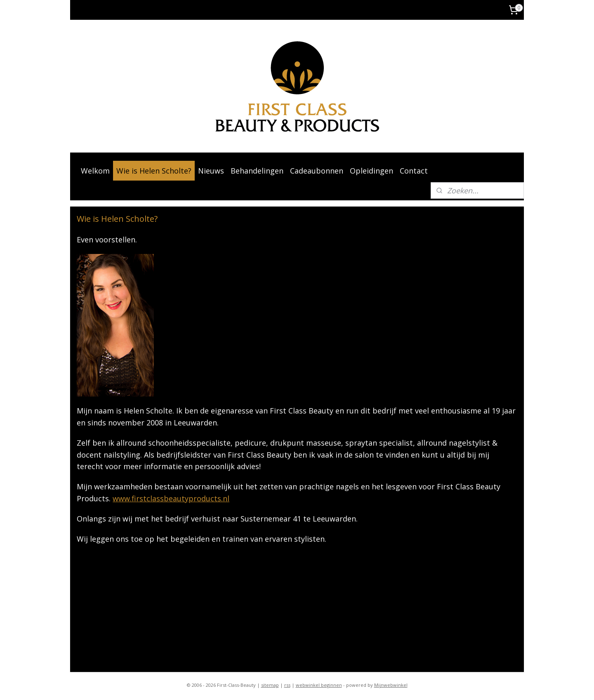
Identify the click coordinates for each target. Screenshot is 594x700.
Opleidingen (371, 171)
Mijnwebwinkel (391, 685)
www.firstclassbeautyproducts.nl (171, 498)
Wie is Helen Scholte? (154, 171)
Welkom (95, 171)
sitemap (270, 685)
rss (287, 685)
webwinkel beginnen (319, 685)
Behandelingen (257, 171)
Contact (414, 171)
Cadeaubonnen (317, 171)
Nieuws (211, 171)
